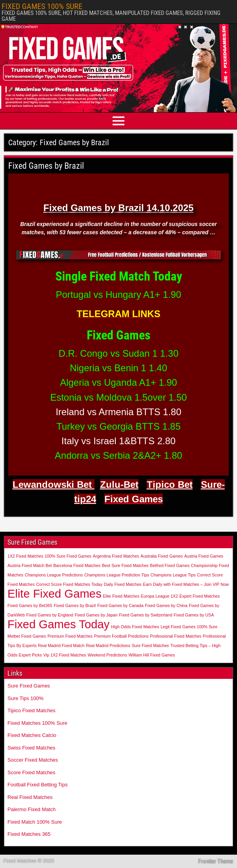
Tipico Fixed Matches (31, 710)
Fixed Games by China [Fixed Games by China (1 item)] (166, 605)
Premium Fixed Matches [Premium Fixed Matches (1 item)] (70, 636)
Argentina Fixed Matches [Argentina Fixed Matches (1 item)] (116, 556)
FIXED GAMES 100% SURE (42, 6)
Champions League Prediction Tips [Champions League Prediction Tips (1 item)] (117, 575)
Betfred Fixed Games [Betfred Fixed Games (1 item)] (170, 565)
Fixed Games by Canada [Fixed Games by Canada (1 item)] (120, 605)
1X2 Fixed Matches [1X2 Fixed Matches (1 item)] (25, 556)
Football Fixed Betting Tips (37, 785)
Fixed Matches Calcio (32, 735)
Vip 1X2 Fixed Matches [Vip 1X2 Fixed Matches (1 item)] (65, 655)
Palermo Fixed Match (32, 809)
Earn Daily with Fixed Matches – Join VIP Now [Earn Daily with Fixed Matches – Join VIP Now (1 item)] (186, 584)
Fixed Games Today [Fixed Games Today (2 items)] (58, 624)
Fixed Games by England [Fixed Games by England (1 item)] (50, 615)
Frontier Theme (216, 861)
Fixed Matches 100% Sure (37, 723)
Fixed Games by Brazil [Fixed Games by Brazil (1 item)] (75, 605)
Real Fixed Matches (30, 797)
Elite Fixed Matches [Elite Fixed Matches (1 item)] (121, 596)
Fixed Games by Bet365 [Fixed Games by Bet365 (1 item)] (30, 605)
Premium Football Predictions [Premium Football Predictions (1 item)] (121, 636)
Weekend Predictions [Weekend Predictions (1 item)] (107, 655)
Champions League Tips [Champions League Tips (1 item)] (173, 575)
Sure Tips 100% (26, 698)
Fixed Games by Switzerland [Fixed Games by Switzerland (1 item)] (146, 615)
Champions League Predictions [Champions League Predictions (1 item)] (54, 575)
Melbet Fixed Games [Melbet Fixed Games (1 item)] (27, 636)
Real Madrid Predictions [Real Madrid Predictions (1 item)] (108, 646)
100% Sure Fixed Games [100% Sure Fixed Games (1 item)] (68, 556)
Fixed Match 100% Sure (35, 822)
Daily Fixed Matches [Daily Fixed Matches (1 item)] (123, 584)
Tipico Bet (170, 484)
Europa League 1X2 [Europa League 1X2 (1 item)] (160, 596)
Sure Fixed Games (29, 686)
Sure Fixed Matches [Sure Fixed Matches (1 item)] (150, 646)
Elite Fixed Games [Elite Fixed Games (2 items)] (55, 594)
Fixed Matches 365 (29, 834)
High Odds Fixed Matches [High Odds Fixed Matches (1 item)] (135, 627)
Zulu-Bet (119, 484)
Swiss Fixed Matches (31, 748)
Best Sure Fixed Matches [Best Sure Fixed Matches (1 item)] (125, 565)
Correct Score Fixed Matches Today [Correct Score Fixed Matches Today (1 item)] (69, 584)
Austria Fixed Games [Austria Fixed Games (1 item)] (204, 556)
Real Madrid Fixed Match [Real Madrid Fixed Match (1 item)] (61, 646)
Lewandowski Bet (54, 484)
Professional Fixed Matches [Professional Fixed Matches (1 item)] (176, 636)
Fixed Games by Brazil (46, 166)
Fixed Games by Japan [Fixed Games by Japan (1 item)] (96, 615)
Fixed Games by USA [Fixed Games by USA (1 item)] (194, 615)
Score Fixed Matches (31, 772)
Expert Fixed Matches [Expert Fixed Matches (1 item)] (200, 596)
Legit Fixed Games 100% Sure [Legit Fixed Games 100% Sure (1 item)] (189, 627)
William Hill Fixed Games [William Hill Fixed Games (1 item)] (151, 655)
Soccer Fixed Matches (33, 760)
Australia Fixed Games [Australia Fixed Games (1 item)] (162, 556)
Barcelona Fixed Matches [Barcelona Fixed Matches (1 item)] (77, 565)
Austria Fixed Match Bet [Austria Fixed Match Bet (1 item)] (30, 565)
